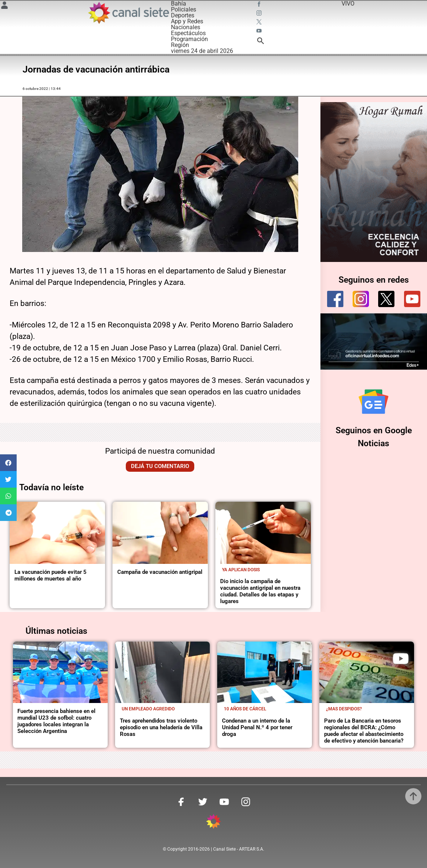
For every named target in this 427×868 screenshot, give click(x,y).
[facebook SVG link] (260, 5)
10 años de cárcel (245, 709)
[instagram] (361, 299)
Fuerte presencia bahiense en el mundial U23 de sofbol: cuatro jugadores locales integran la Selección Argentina (56, 721)
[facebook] (335, 299)
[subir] (413, 796)
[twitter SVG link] (260, 23)
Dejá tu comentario (160, 466)
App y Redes (187, 21)
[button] (8, 463)
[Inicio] (128, 13)
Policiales (184, 9)
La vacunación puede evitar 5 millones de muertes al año (51, 575)
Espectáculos (188, 33)
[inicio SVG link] (213, 823)
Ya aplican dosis (241, 570)
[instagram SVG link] (260, 14)
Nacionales (186, 27)
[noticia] (57, 533)
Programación (189, 39)
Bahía (179, 4)
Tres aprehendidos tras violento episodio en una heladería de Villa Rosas (161, 727)
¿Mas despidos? (344, 709)
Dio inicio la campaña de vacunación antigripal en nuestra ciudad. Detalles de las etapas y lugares (260, 591)
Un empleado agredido (148, 709)
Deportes (183, 15)
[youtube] (412, 299)
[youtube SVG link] (260, 32)
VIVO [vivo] (348, 4)
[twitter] (386, 299)
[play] (401, 659)
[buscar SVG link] (260, 42)
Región (180, 45)
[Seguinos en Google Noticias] (374, 402)
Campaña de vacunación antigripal (160, 572)
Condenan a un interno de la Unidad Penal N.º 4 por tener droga (257, 727)
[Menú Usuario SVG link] (4, 6)
